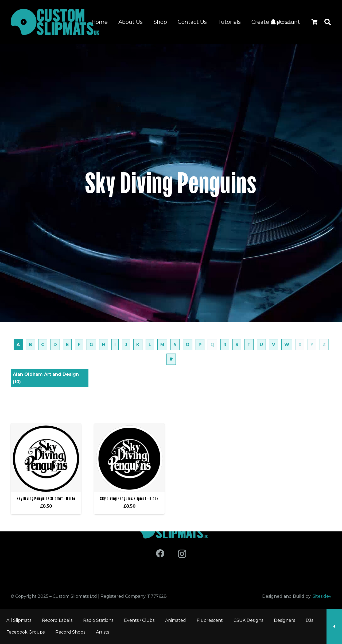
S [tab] (237, 345)
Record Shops (70, 632)
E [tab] (67, 345)
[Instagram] (182, 554)
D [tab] (55, 345)
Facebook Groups (26, 632)
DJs (309, 620)
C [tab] (43, 345)
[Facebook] (160, 553)
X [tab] (300, 345)
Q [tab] (212, 345)
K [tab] (138, 345)
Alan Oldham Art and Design (46, 378)
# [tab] (171, 359)
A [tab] (18, 345)
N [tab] (175, 345)
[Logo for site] (55, 22)
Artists (102, 632)
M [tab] (162, 345)
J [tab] (126, 345)
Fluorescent (210, 620)
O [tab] (188, 345)
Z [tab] (324, 345)
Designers (284, 620)
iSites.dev (322, 596)
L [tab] (150, 345)
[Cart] (314, 22)
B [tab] (30, 345)
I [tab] (115, 345)
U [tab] (261, 345)
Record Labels (57, 620)
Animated (176, 620)
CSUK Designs (248, 620)
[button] (327, 22)
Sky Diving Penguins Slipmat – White (46, 499)
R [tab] (225, 345)
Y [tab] (312, 345)
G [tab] (91, 345)
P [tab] (200, 345)
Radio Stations (98, 620)
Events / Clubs (139, 620)
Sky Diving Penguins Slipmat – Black (129, 499)
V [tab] (274, 345)
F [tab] (79, 345)
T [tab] (249, 345)
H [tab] (104, 345)
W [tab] (287, 345)
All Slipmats (19, 620)
